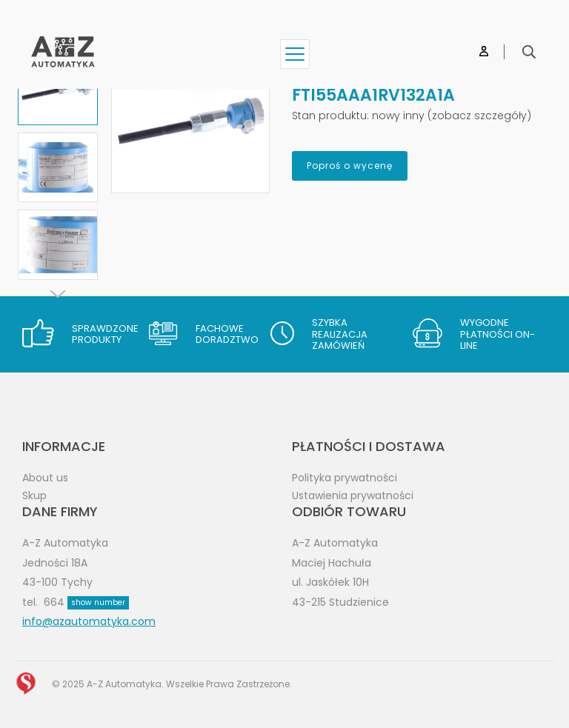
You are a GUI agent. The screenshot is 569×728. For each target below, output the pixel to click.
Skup (34, 495)
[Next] (58, 294)
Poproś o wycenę (350, 166)
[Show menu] (295, 54)
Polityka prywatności (345, 478)
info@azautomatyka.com (89, 621)
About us (45, 478)
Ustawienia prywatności (353, 495)
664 (86, 602)
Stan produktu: (330, 116)
